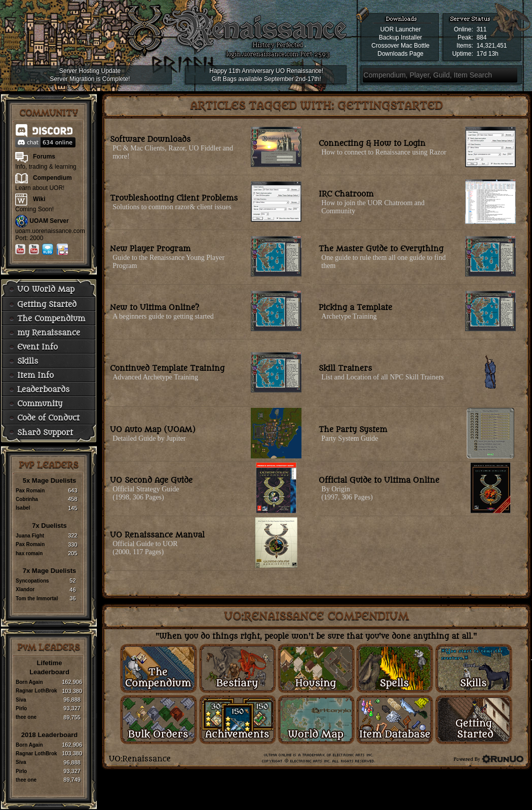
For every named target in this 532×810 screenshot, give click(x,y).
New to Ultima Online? (155, 308)
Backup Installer (401, 37)
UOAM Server (49, 221)
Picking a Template (355, 308)
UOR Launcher (400, 29)
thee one (26, 717)
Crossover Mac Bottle (401, 46)
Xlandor (25, 589)
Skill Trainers (345, 369)
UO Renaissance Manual (157, 535)
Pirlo (21, 708)
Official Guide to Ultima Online (379, 480)
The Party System (353, 430)
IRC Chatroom (346, 194)
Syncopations (32, 581)
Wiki (39, 199)
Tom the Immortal (37, 599)
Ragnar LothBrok (36, 691)
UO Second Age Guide (151, 480)
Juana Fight (30, 536)
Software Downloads (150, 140)
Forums (44, 157)
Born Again (29, 682)
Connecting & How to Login (372, 144)
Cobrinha (27, 499)
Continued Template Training (167, 369)
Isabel (23, 508)
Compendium (52, 178)
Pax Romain (30, 491)
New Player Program (150, 249)
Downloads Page (401, 54)
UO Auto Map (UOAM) (153, 430)
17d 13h (487, 54)
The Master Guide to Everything (381, 249)
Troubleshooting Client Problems (174, 198)
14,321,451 (491, 46)
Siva (21, 700)
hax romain (29, 553)
